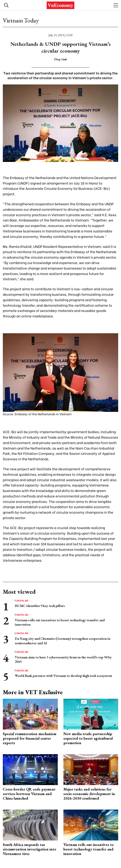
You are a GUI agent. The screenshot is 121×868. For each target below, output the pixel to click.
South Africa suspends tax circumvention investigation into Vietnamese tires (30, 849)
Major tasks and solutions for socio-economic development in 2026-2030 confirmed (89, 794)
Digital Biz (22, 601)
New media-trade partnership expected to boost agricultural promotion (88, 738)
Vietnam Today (21, 20)
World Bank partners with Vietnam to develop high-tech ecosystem (63, 676)
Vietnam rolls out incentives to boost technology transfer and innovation (89, 849)
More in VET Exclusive (33, 692)
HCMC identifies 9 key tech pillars (40, 606)
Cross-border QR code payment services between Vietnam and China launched (29, 794)
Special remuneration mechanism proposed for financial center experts (30, 738)
